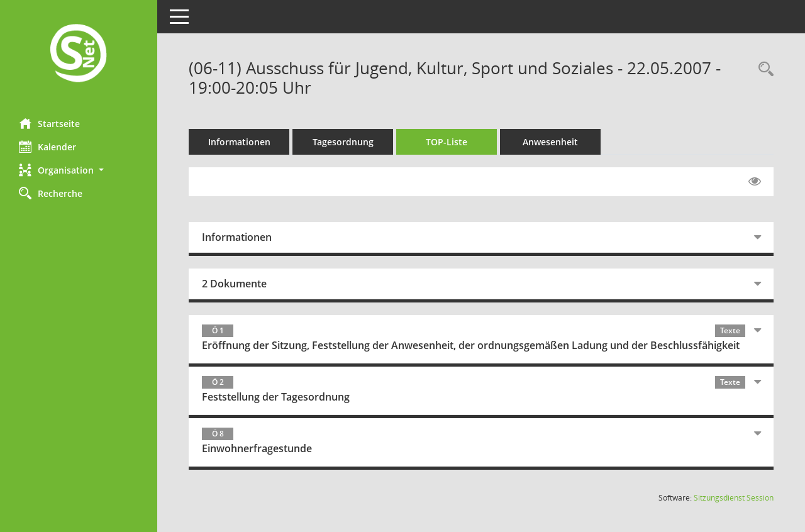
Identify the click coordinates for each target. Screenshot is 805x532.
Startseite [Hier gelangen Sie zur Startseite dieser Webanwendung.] (49, 123)
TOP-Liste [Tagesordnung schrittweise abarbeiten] (447, 142)
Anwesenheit (550, 142)
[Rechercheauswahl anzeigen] (763, 69)
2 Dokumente (234, 284)
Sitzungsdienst (734, 498)
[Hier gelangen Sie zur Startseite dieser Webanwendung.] (79, 54)
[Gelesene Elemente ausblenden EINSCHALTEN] (755, 182)
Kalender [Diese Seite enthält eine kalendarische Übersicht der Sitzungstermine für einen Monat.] (47, 147)
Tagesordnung (343, 142)
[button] (79, 170)
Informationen (239, 142)
